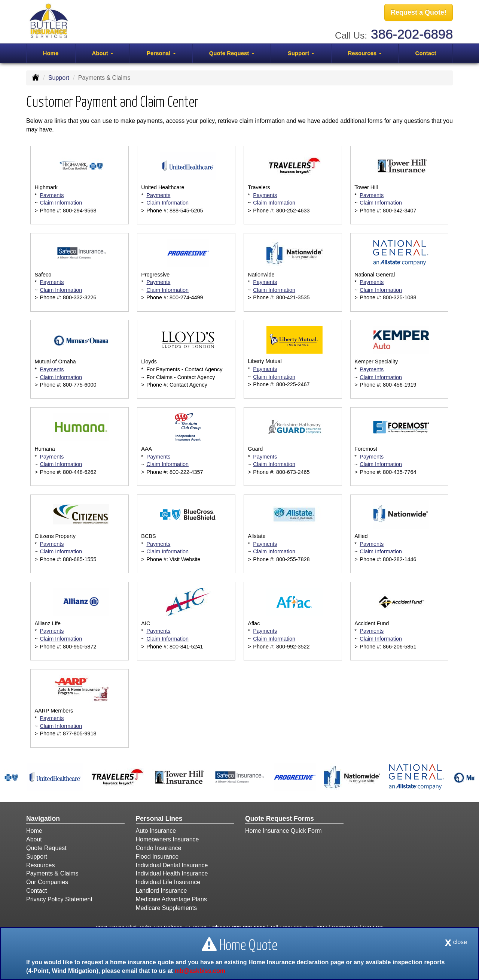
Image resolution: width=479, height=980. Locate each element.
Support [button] (301, 53)
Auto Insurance (156, 831)
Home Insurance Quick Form (283, 831)
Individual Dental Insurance (172, 865)
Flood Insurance (157, 857)
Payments (52, 195)
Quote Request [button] (232, 53)
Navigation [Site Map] (43, 819)
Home (51, 53)
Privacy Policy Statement (59, 899)
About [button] (102, 53)
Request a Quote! (419, 12)
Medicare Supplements (167, 908)
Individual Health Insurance (172, 873)
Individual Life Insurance (168, 882)
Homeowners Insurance (167, 839)
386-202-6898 (412, 34)
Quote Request (46, 848)
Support (59, 78)
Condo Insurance (159, 848)
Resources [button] (365, 53)
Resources (40, 865)
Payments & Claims (52, 873)
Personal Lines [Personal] (159, 819)
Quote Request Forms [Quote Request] (280, 819)
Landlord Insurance (161, 891)
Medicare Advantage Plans (171, 899)
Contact (426, 53)
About (34, 839)
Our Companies (47, 882)
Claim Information (61, 203)
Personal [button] (161, 53)
